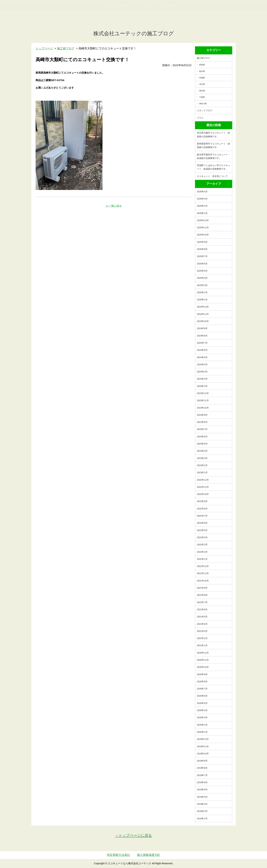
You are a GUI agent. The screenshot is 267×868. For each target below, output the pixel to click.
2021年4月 (202, 624)
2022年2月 (202, 552)
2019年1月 (202, 819)
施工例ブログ (203, 58)
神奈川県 (203, 104)
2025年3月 (202, 285)
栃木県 (202, 71)
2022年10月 (203, 494)
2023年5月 (202, 444)
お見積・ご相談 (252, 9)
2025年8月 (202, 249)
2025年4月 (202, 278)
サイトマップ (188, 22)
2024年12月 (203, 307)
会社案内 (167, 22)
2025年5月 (202, 271)
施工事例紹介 (124, 22)
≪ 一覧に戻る (114, 206)
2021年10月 (203, 581)
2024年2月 (202, 379)
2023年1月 (202, 473)
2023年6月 (202, 437)
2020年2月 (202, 725)
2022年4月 (202, 537)
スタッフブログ (205, 110)
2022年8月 (202, 509)
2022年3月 (202, 545)
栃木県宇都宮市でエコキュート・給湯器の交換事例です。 (213, 156)
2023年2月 (202, 465)
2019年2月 (202, 811)
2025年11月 (203, 228)
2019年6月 (202, 782)
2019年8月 (202, 768)
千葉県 (202, 97)
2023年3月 (202, 458)
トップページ (44, 48)
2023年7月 (202, 429)
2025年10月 (203, 235)
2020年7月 (202, 689)
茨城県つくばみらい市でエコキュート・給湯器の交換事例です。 (213, 167)
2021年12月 (203, 566)
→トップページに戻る (134, 835)
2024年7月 (202, 343)
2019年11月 (203, 746)
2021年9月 (202, 588)
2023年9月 (202, 415)
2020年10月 (203, 667)
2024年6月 (202, 350)
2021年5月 (202, 617)
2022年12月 (203, 480)
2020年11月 (203, 660)
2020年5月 (202, 703)
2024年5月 (202, 357)
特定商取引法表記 (119, 855)
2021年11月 (203, 573)
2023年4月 (202, 451)
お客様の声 (147, 22)
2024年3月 (202, 372)
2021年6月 (202, 609)
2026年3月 (202, 199)
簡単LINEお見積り (227, 9)
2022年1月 (202, 559)
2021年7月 (202, 602)
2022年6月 (202, 523)
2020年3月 (202, 717)
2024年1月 (202, 386)
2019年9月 (202, 761)
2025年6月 (202, 264)
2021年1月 (202, 645)
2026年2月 (202, 206)
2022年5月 (202, 530)
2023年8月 (202, 422)
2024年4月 (202, 364)
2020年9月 (202, 674)
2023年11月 (203, 400)
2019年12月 (203, 739)
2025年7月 (202, 256)
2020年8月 (202, 682)
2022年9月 (202, 501)
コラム (200, 118)
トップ (74, 22)
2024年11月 (203, 314)
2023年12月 (203, 393)
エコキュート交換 (97, 22)
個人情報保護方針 (148, 855)
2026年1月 (202, 213)
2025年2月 (202, 292)
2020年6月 (202, 696)
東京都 (202, 91)
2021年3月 (202, 631)
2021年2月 (202, 638)
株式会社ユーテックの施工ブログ (134, 33)
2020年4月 (202, 710)
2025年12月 (203, 220)
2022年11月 (203, 487)
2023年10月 (203, 408)
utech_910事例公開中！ (70, 11)
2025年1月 (202, 300)
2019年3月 (202, 804)
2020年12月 (203, 653)
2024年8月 (202, 336)
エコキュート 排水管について (212, 176)
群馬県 (202, 65)
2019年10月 (203, 754)
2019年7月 (202, 775)
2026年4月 (202, 192)
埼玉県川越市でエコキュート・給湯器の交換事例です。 (213, 135)
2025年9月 (202, 242)
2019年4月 (202, 797)
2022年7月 (202, 516)
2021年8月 (202, 595)
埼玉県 (202, 84)
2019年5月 (202, 790)
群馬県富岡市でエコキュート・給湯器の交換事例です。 (213, 145)
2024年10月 (203, 321)
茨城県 (202, 78)
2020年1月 (202, 732)
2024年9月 (202, 328)
